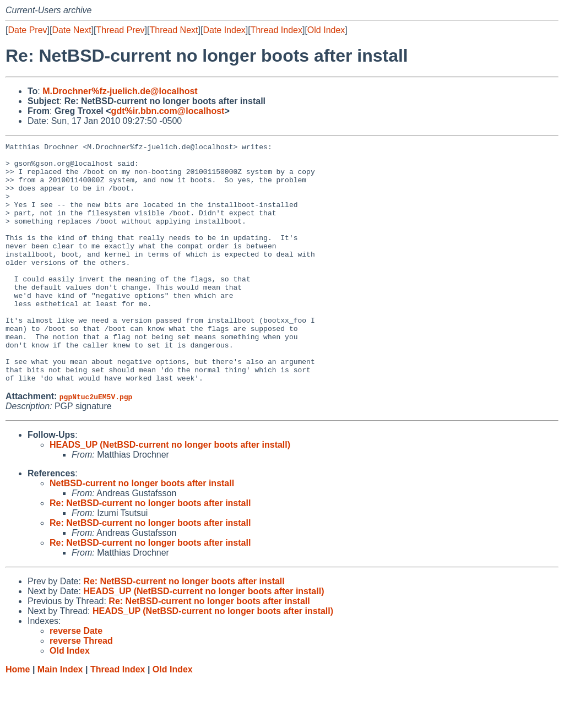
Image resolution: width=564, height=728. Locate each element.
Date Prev (27, 30)
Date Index (224, 30)
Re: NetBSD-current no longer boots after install (150, 551)
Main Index (60, 717)
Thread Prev (121, 30)
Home (18, 717)
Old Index (326, 30)
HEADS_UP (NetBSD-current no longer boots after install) (170, 493)
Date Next (71, 30)
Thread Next (173, 30)
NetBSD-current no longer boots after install (142, 531)
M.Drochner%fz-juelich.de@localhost (120, 91)
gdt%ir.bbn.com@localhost (168, 111)
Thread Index (276, 30)
